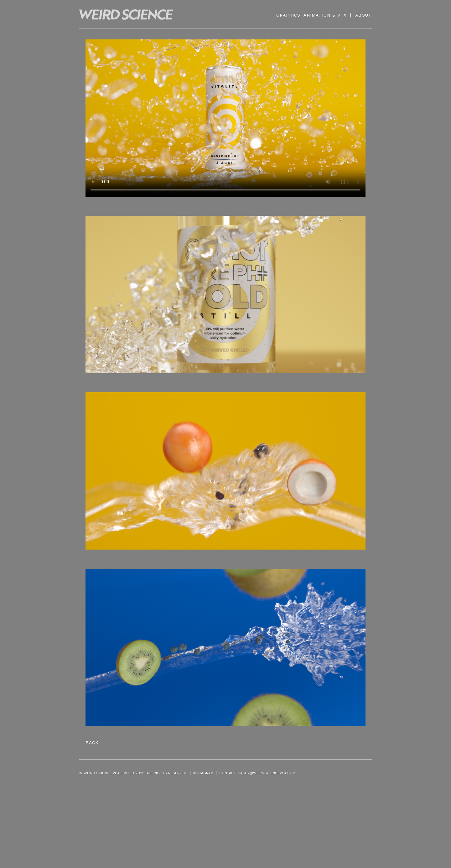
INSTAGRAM (203, 773)
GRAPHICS (288, 15)
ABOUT (363, 15)
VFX (342, 15)
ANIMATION (317, 15)
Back (92, 743)
